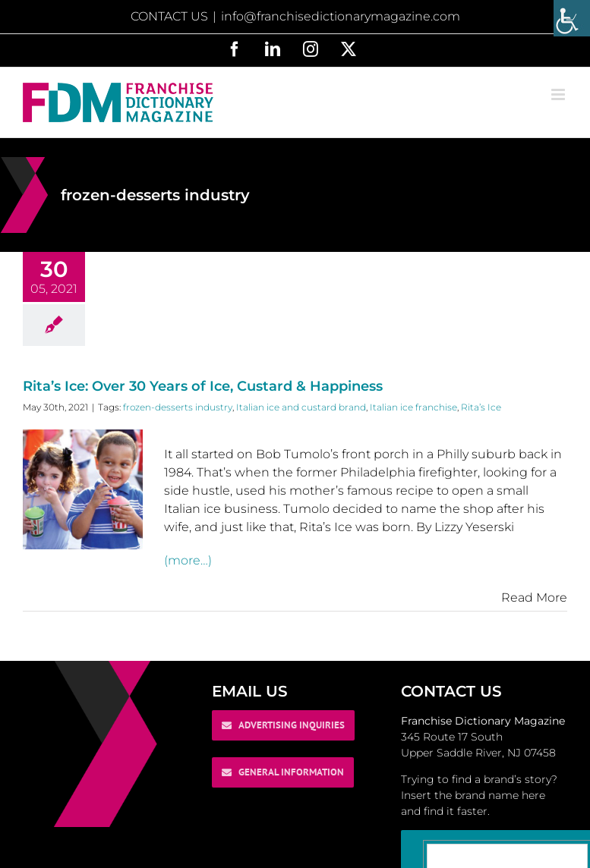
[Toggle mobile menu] (559, 94)
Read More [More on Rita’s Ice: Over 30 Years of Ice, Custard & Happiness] (534, 598)
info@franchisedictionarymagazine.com (341, 16)
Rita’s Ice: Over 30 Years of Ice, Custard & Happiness (203, 386)
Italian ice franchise (413, 407)
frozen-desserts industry (178, 407)
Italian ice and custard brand (301, 407)
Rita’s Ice (481, 407)
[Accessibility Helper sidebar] (572, 18)
